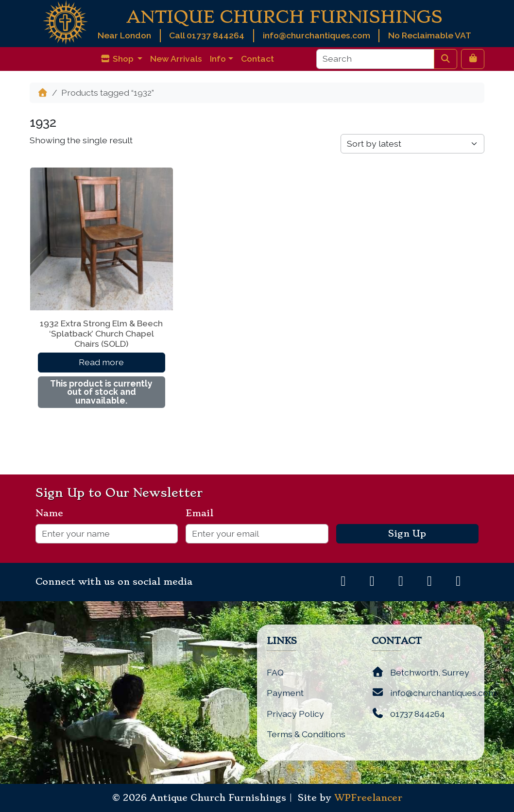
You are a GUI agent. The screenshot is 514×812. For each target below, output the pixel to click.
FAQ (275, 672)
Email (203, 513)
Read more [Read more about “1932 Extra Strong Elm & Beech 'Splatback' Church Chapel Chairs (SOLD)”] (101, 362)
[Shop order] (412, 144)
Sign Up (407, 534)
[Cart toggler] (473, 59)
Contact (257, 59)
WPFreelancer (368, 798)
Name (53, 513)
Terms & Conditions (306, 734)
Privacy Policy (295, 714)
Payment (285, 693)
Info (218, 59)
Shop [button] (118, 59)
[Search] (375, 59)
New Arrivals (176, 59)
